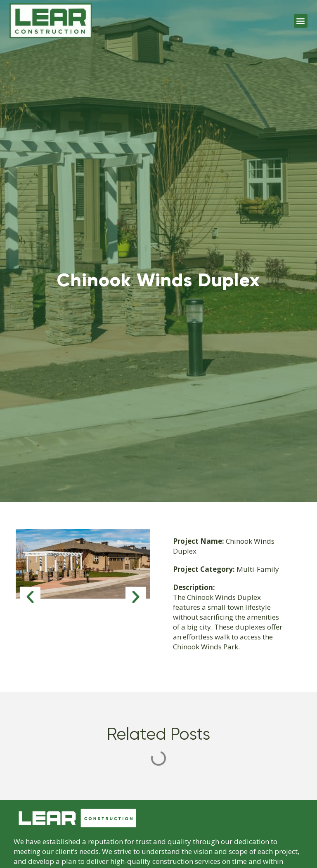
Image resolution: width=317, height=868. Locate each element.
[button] (301, 21)
